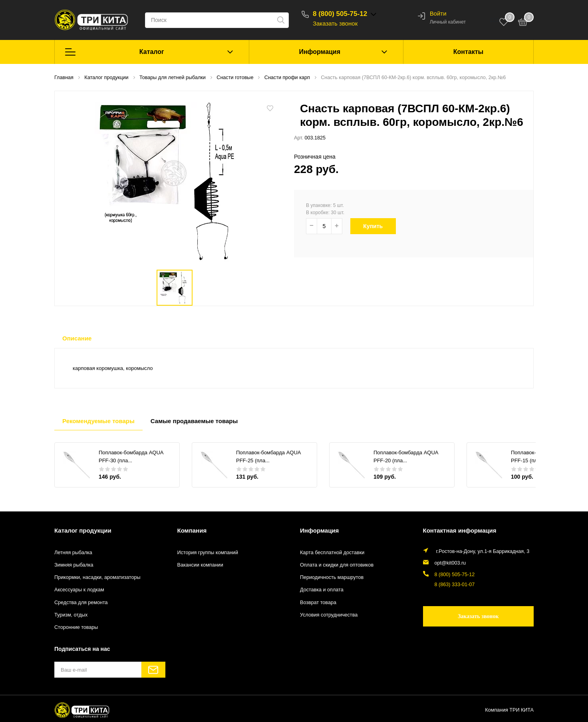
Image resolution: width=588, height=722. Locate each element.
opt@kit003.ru (450, 563)
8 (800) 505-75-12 (340, 14)
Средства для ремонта (81, 603)
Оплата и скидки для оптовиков (337, 565)
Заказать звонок (335, 23)
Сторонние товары (76, 627)
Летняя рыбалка (73, 553)
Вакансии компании (200, 565)
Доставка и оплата (322, 590)
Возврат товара (318, 603)
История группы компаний (208, 553)
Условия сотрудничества (329, 615)
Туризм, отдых (71, 615)
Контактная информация (460, 530)
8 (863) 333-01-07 (455, 585)
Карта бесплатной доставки (332, 553)
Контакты (468, 52)
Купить (377, 226)
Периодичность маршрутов (332, 577)
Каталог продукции (83, 530)
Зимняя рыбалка (74, 565)
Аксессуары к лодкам (79, 590)
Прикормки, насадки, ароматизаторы (97, 577)
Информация (320, 52)
